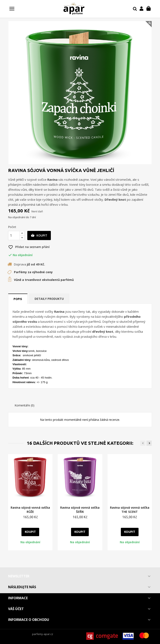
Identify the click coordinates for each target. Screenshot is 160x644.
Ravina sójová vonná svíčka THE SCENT (130, 510)
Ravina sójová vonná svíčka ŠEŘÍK (80, 510)
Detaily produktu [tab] (49, 299)
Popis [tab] (18, 299)
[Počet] (14, 235)
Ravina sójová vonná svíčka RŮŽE (30, 510)
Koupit (39, 235)
